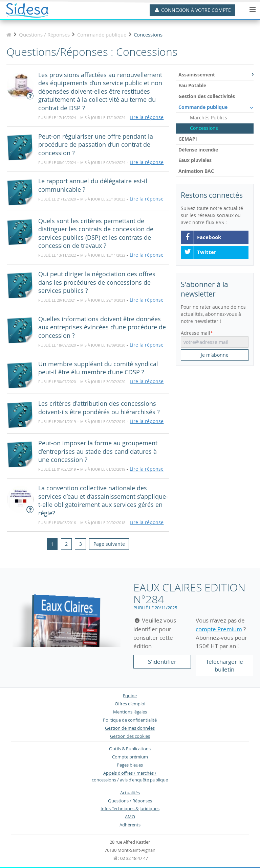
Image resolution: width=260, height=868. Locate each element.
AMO (130, 817)
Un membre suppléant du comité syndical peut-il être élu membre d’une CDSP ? (98, 368)
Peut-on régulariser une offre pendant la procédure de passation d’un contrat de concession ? (96, 145)
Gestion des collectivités (207, 96)
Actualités (130, 793)
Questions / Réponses (130, 801)
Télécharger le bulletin (224, 666)
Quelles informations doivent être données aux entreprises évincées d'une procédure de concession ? (102, 327)
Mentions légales (130, 712)
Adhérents (130, 825)
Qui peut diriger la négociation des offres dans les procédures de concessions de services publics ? (97, 282)
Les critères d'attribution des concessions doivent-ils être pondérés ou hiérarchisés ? (99, 408)
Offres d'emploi (130, 704)
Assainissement (216, 75)
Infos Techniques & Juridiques (130, 809)
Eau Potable (192, 85)
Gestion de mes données (130, 728)
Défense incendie (198, 150)
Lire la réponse (147, 117)
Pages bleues (130, 765)
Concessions (204, 128)
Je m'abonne (215, 355)
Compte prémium (130, 757)
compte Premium (219, 629)
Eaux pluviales (195, 160)
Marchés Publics (209, 118)
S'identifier (162, 662)
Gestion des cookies (130, 736)
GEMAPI (188, 139)
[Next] (109, 544)
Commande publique (216, 107)
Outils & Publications (130, 749)
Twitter (200, 252)
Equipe (130, 696)
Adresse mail (196, 333)
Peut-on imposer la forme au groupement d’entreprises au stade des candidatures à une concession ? (98, 451)
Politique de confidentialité (130, 720)
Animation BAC (196, 171)
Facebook (202, 237)
